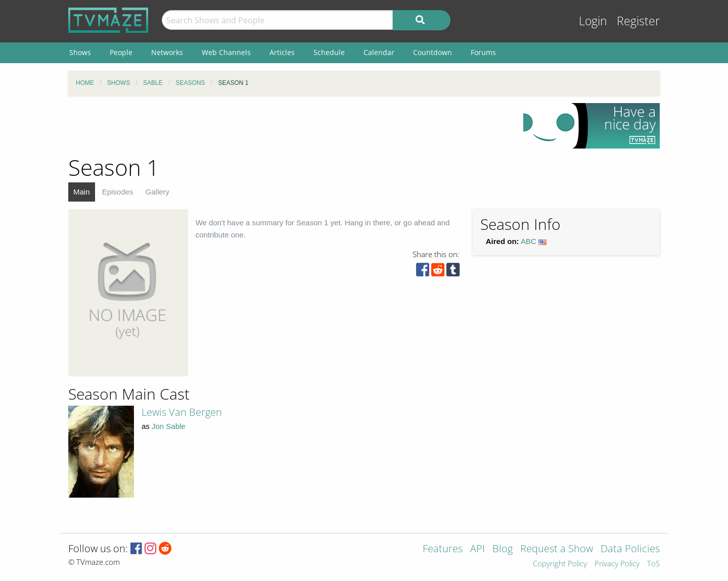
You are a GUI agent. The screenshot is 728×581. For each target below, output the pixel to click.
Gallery (158, 192)
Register (638, 21)
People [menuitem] (121, 52)
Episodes (118, 192)
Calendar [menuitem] (379, 52)
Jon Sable (169, 426)
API (477, 549)
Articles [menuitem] (282, 52)
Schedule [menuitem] (329, 52)
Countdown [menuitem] (433, 52)
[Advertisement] (288, 126)
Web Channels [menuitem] (226, 52)
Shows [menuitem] (80, 52)
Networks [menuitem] (167, 52)
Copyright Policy (560, 564)
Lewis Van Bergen (182, 412)
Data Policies (630, 549)
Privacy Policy (617, 564)
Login (593, 21)
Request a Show (557, 549)
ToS (653, 564)
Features (443, 549)
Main (82, 192)
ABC (529, 241)
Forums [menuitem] (483, 52)
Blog (503, 549)
